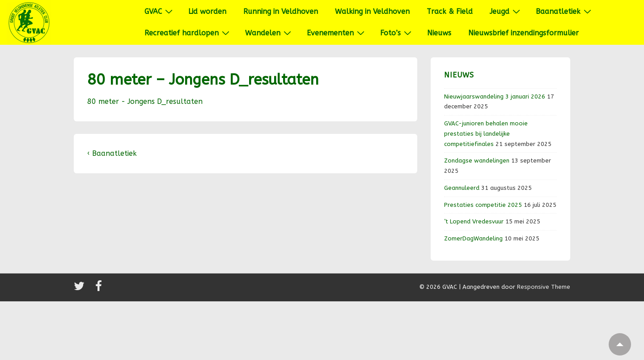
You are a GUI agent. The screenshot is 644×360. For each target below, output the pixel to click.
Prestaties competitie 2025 (483, 205)
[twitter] (81, 289)
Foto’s (397, 33)
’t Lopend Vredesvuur (474, 221)
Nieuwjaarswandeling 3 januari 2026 (495, 96)
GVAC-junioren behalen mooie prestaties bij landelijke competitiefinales (486, 134)
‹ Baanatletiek (112, 153)
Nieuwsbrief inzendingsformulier (523, 33)
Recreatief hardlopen (188, 33)
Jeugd (506, 11)
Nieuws (439, 33)
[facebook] (100, 289)
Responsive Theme (544, 287)
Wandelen (269, 33)
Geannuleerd (462, 188)
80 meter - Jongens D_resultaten (145, 101)
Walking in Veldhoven (372, 11)
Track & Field (450, 11)
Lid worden (207, 11)
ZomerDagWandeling (473, 238)
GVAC (160, 11)
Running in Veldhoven (281, 11)
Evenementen (337, 33)
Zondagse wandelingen (477, 161)
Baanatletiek (565, 11)
